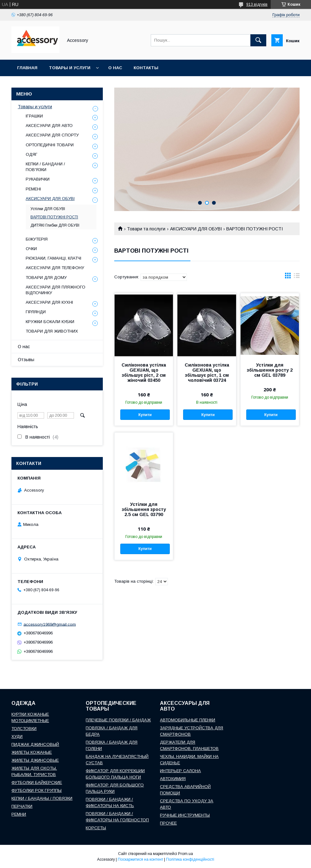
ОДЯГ (32, 154)
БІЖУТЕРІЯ (37, 239)
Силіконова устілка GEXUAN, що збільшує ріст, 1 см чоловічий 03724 (207, 373)
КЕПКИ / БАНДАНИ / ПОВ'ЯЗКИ (45, 167)
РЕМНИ (19, 814)
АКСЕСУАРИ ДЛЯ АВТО (49, 126)
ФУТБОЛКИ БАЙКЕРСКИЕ (37, 782)
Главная (27, 68)
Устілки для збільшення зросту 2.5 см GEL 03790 (144, 509)
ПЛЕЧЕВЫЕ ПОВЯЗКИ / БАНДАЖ (118, 720)
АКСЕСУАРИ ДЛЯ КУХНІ (49, 302)
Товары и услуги (70, 68)
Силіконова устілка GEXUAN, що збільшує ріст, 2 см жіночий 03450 (144, 373)
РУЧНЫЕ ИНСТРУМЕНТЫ (185, 815)
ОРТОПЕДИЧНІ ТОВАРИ (50, 145)
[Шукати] (258, 40)
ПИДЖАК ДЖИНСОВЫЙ (35, 744)
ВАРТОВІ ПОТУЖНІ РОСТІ (54, 217)
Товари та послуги (146, 229)
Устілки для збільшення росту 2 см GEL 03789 (270, 370)
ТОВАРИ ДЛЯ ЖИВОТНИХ (52, 331)
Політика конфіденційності (190, 859)
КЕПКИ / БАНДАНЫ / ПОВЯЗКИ (42, 798)
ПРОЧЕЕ (168, 823)
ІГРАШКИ (34, 116)
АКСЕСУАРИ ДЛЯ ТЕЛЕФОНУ (55, 268)
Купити (145, 415)
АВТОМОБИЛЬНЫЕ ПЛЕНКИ (188, 720)
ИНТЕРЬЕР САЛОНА (180, 771)
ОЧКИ (31, 249)
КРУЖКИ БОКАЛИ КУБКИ (50, 322)
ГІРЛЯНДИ (36, 312)
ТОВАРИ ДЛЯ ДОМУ (46, 278)
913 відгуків (257, 4)
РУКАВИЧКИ (38, 179)
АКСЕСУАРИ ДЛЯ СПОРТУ (52, 135)
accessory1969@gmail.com (50, 624)
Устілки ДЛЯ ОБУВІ (48, 209)
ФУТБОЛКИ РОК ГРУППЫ (36, 790)
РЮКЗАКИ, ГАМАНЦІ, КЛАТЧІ (53, 258)
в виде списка (297, 277)
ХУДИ (17, 736)
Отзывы (26, 360)
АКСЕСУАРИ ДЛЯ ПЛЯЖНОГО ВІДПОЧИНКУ (56, 290)
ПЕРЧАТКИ (22, 806)
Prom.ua (185, 854)
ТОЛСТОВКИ (24, 729)
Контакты (146, 68)
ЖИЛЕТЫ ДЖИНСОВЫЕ (35, 760)
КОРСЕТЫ (96, 828)
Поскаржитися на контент (140, 859)
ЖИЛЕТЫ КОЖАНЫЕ (32, 752)
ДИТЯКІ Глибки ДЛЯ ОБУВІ (55, 225)
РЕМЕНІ (33, 189)
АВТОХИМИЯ (173, 779)
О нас (115, 68)
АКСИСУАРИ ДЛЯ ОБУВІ (196, 229)
